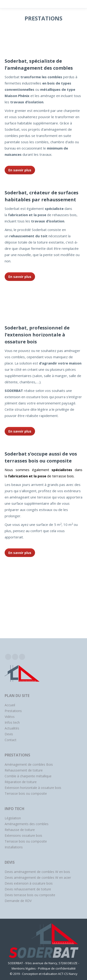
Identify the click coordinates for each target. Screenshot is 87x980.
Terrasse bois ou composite (26, 793)
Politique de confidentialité (57, 968)
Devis (9, 734)
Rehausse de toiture (20, 830)
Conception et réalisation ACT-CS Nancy (50, 974)
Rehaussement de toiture (24, 770)
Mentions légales (24, 968)
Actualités (12, 728)
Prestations (13, 711)
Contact (11, 740)
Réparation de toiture (21, 782)
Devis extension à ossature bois (29, 883)
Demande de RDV (18, 901)
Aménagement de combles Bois (29, 764)
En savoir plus (20, 170)
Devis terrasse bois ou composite (30, 895)
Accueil (10, 705)
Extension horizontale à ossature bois (33, 788)
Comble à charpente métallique (28, 776)
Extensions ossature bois (23, 835)
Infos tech (12, 722)
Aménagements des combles (27, 824)
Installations (14, 847)
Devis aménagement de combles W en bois (37, 872)
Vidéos (10, 717)
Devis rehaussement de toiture (28, 889)
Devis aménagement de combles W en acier (38, 877)
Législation (13, 818)
